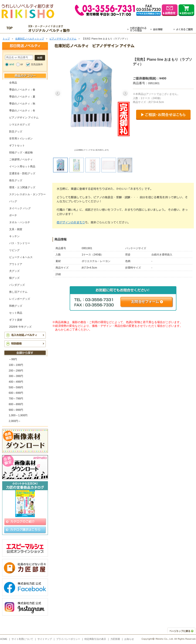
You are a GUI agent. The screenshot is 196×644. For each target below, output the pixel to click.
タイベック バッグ (20, 208)
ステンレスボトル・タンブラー (27, 194)
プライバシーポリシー (68, 639)
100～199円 (16, 365)
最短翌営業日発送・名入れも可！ (104, 29)
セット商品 (16, 313)
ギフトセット (17, 146)
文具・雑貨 (16, 229)
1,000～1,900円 (18, 415)
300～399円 (16, 376)
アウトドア (16, 264)
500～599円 (16, 387)
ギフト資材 (16, 320)
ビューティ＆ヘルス (21, 257)
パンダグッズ (17, 285)
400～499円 (16, 382)
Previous (58, 93)
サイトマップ (45, 639)
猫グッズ (14, 278)
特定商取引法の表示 (95, 639)
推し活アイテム (18, 292)
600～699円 (16, 393)
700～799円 (16, 399)
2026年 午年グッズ (20, 327)
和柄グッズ (16, 306)
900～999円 (16, 410)
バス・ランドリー (20, 243)
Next (125, 93)
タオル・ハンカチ (20, 222)
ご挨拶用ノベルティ (21, 159)
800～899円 (16, 404)
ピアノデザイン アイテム (63, 39)
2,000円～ (15, 421)
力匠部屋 (115, 639)
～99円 (13, 359)
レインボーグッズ (20, 299)
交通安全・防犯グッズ (22, 173)
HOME (4, 639)
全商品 (13, 83)
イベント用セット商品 (22, 166)
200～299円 (16, 371)
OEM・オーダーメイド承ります (50, 29)
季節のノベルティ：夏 (22, 97)
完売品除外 (37, 64)
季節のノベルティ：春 (22, 90)
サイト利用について (22, 639)
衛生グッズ (16, 180)
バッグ (13, 201)
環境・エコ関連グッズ (22, 187)
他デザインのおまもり (71, 222)
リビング (14, 250)
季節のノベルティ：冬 (22, 111)
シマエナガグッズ (20, 125)
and (12, 64)
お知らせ (129, 639)
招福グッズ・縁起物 (21, 152)
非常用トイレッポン (21, 139)
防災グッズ (16, 132)
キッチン (14, 236)
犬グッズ (14, 271)
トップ (6, 39)
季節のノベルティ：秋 (22, 104)
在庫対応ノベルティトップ (30, 39)
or (22, 64)
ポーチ (13, 215)
